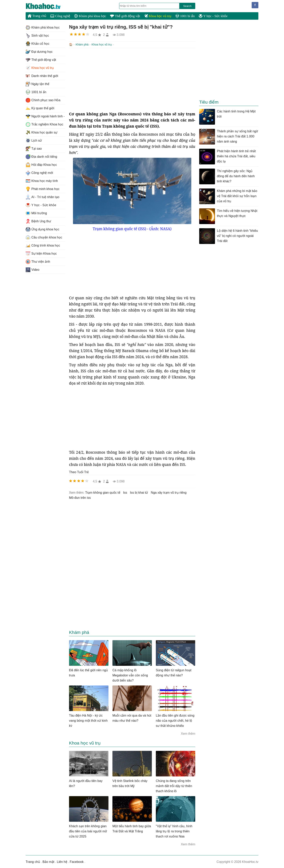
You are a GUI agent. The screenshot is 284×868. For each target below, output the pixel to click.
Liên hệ (62, 861)
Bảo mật (48, 861)
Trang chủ (37, 16)
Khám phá (82, 45)
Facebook (77, 861)
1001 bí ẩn (185, 16)
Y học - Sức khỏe (213, 16)
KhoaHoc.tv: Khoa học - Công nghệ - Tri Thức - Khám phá (47, 6)
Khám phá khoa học (90, 16)
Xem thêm (188, 733)
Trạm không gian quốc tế (103, 492)
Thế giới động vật (125, 16)
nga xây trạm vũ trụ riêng (169, 492)
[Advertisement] (132, 79)
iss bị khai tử (139, 492)
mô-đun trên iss (80, 497)
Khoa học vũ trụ (158, 16)
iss (125, 492)
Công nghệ (60, 16)
